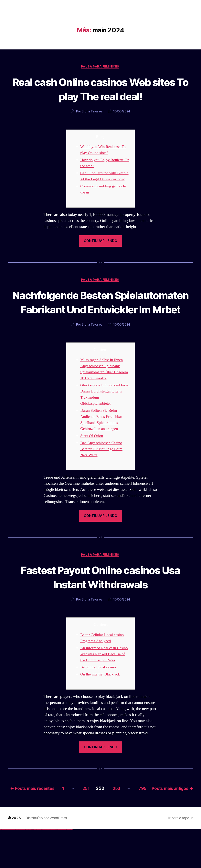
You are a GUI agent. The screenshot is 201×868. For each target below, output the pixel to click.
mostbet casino (51, 868)
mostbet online (50, 868)
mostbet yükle (70, 868)
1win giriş (27, 868)
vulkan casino (2, 868)
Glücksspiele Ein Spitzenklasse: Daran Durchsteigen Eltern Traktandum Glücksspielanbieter (98, 419)
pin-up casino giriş (36, 868)
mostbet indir (63, 868)
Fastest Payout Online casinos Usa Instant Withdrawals (101, 604)
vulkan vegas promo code (14, 868)
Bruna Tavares (92, 112)
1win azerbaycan (30, 868)
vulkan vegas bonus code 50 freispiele (23, 868)
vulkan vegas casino (4, 868)
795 (185, 821)
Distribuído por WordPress (46, 857)
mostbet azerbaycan (68, 868)
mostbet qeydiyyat (71, 868)
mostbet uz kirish (48, 868)
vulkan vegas (1, 868)
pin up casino (33, 868)
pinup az (35, 868)
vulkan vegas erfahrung (20, 868)
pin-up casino (37, 868)
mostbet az (58, 868)
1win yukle (31, 868)
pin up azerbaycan (40, 868)
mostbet (42, 868)
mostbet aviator (64, 868)
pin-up (34, 868)
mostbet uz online (55, 868)
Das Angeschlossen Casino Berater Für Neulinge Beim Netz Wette (103, 476)
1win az (26, 868)
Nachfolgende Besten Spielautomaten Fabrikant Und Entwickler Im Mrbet (100, 316)
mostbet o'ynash (53, 868)
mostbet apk (46, 868)
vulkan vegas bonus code (12, 868)
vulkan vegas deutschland (9, 868)
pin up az (41, 868)
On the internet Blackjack (101, 708)
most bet (56, 868)
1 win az (28, 868)
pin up (32, 868)
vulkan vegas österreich (17, 868)
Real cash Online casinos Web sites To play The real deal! (100, 89)
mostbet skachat (45, 868)
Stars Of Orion (92, 463)
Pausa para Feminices (100, 67)
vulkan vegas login (6, 868)
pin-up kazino (38, 868)
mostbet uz (43, 868)
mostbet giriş (60, 868)
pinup (32, 868)
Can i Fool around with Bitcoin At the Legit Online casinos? (103, 180)
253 (157, 821)
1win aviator (27, 868)
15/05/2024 (122, 112)
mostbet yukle (61, 868)
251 (124, 821)
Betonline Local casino (99, 701)
